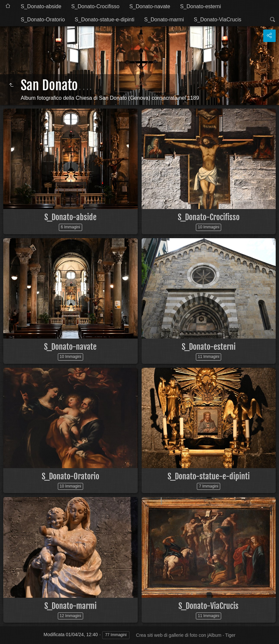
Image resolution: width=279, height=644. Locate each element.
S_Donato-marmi (164, 20)
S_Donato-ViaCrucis (218, 20)
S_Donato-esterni (201, 6)
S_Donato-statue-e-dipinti (104, 20)
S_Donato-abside (41, 6)
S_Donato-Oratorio (43, 20)
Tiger (230, 635)
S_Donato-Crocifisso (95, 6)
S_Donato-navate (150, 6)
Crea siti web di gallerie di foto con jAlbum (179, 635)
